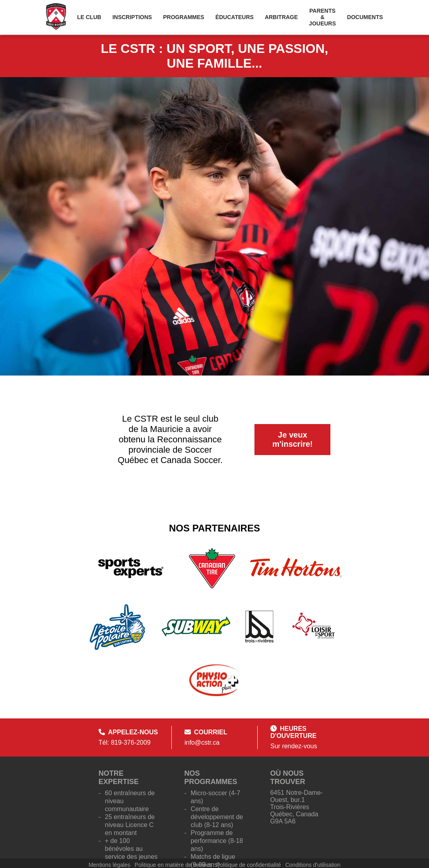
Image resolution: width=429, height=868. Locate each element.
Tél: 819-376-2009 (125, 742)
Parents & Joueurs (322, 17)
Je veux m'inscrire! (292, 439)
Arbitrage (281, 17)
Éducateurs (235, 17)
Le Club (89, 17)
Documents (365, 17)
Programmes (183, 17)
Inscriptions (132, 17)
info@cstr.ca (202, 742)
